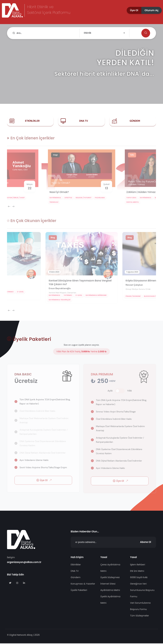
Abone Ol (146, 543)
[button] (134, 10)
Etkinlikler (32, 121)
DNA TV (83, 121)
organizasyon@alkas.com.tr (24, 563)
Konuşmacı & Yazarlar (83, 584)
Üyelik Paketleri (79, 591)
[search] (44, 33)
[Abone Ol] (113, 543)
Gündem (135, 121)
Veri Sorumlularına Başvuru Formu (140, 607)
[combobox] (104, 33)
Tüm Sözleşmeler (139, 616)
